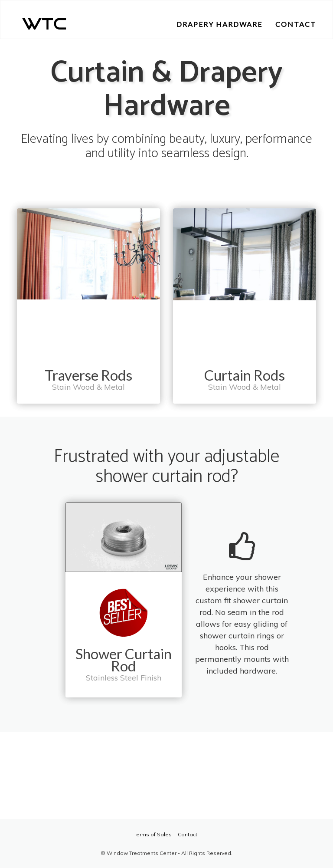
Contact (188, 834)
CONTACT (296, 24)
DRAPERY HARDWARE (219, 24)
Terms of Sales (153, 834)
